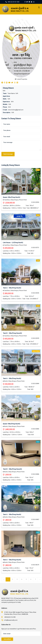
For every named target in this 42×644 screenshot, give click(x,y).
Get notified (7, 639)
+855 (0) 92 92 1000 (12, 2)
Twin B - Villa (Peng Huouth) (12, 333)
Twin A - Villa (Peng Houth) (12, 288)
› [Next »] (40, 579)
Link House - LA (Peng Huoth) (13, 242)
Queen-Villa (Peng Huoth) (11, 197)
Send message (8, 154)
